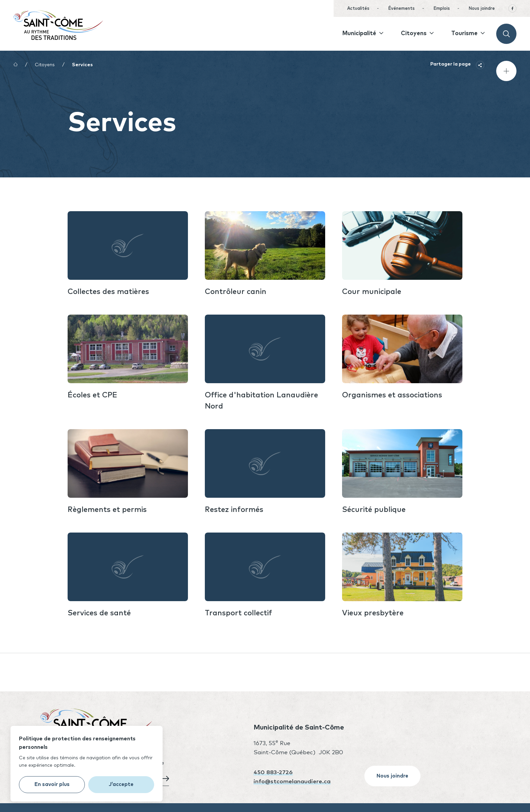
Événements (401, 9)
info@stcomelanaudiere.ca (292, 782)
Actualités (358, 9)
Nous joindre (482, 9)
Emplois (442, 9)
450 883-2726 (273, 773)
